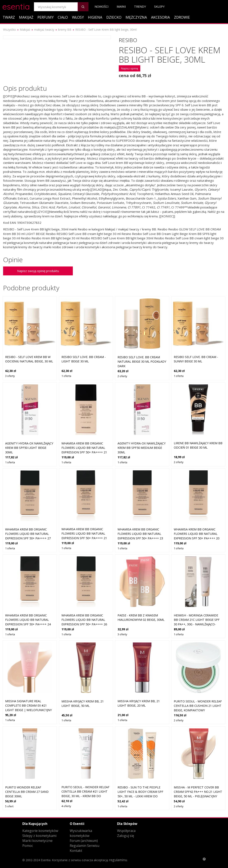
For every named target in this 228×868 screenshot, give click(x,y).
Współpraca (126, 831)
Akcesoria (160, 17)
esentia (16, 6)
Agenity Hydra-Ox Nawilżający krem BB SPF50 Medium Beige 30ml (142, 448)
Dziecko (114, 17)
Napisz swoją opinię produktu (38, 271)
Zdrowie (182, 17)
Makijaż (26, 17)
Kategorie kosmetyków (40, 831)
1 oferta (66, 376)
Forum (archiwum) (84, 841)
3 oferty (10, 376)
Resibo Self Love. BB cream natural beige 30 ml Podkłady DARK (142, 362)
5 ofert (9, 806)
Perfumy (46, 17)
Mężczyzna (136, 17)
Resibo (128, 40)
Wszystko (10, 30)
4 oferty (66, 806)
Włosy (78, 17)
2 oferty (122, 376)
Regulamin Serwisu (85, 846)
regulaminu (118, 860)
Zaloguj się (126, 836)
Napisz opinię (130, 68)
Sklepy (159, 7)
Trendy (140, 7)
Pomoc (28, 846)
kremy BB (65, 30)
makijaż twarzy (44, 30)
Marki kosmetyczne (37, 841)
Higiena (95, 17)
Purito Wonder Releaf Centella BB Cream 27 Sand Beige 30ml (27, 792)
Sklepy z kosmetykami (39, 836)
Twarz (9, 17)
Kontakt (76, 851)
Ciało (63, 17)
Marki (121, 7)
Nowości (101, 7)
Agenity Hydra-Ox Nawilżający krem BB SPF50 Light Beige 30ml (29, 448)
